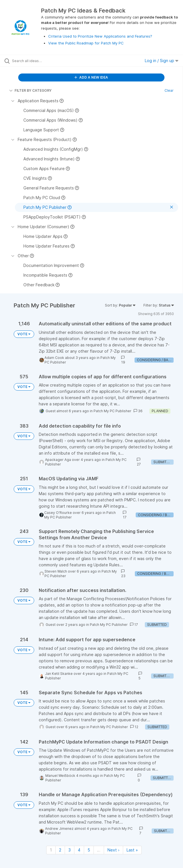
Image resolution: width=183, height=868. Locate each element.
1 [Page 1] (51, 850)
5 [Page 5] (89, 850)
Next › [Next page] (113, 850)
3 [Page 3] (70, 850)
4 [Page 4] (79, 850)
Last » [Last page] (132, 850)
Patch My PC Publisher (112, 411)
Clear (169, 90)
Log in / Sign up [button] (162, 61)
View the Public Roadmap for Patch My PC (86, 43)
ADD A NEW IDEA (91, 77)
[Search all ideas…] (44, 61)
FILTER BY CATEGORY (30, 90)
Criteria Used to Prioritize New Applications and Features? (100, 36)
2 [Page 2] (60, 850)
